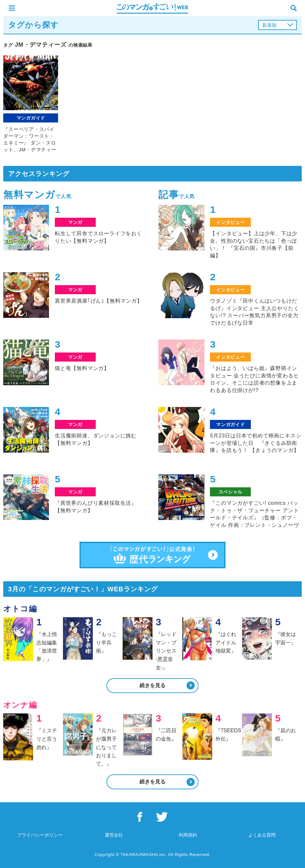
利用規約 (188, 835)
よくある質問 (262, 835)
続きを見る (152, 685)
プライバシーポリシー (40, 835)
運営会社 (114, 835)
